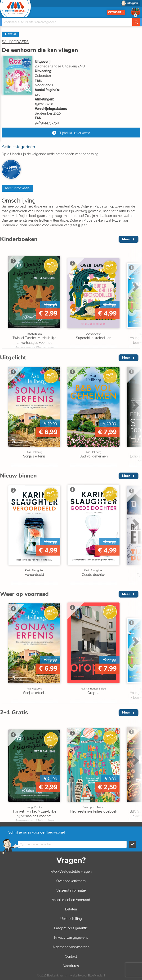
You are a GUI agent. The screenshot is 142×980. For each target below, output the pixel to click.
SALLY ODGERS (15, 42)
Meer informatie (17, 188)
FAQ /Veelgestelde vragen (71, 872)
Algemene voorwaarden (71, 947)
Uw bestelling (71, 919)
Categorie (116, 12)
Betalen (71, 909)
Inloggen (132, 3)
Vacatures (71, 966)
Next (135, 287)
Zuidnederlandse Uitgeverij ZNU (60, 66)
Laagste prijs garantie (71, 928)
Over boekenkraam (71, 881)
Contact (71, 956)
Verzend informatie (71, 890)
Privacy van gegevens (71, 938)
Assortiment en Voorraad (71, 900)
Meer (126, 239)
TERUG (10, 34)
